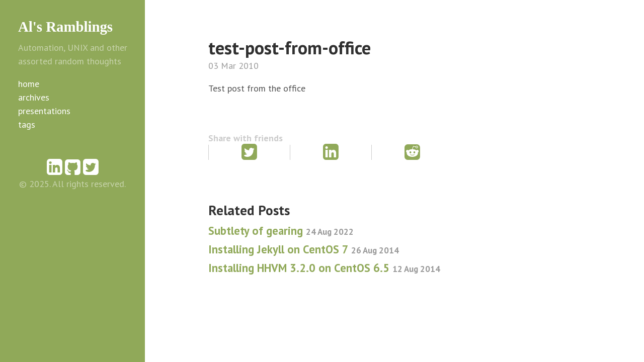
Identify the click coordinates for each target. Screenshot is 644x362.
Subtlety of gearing (281, 231)
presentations (44, 111)
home (29, 84)
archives (34, 97)
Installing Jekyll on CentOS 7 (304, 249)
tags (27, 124)
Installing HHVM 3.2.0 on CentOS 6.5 (324, 268)
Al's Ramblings (65, 27)
